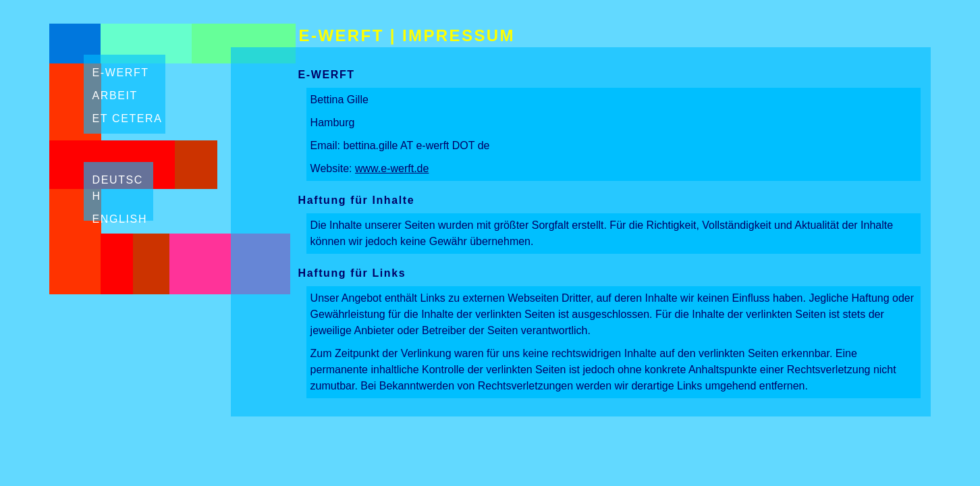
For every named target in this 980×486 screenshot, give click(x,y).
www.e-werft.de (392, 168)
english (120, 219)
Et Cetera (128, 118)
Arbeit (115, 96)
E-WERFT (342, 35)
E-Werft (121, 73)
